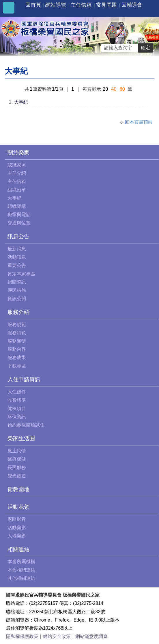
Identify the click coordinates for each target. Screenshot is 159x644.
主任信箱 (81, 5)
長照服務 (17, 467)
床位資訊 (17, 417)
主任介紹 (17, 173)
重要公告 (17, 265)
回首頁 (33, 5)
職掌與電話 (19, 215)
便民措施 (17, 290)
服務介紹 (18, 312)
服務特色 (17, 333)
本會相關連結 (21, 570)
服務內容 (17, 349)
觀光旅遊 (17, 476)
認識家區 (17, 165)
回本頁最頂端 (139, 122)
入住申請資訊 (24, 379)
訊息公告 (18, 236)
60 (122, 89)
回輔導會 (132, 5)
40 (114, 89)
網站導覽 (56, 5)
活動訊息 (17, 257)
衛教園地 (18, 489)
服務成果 (17, 358)
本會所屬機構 (21, 562)
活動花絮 (18, 507)
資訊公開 (17, 299)
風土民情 (17, 451)
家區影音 (17, 519)
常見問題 (106, 5)
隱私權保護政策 (22, 636)
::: (6, 151)
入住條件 (17, 392)
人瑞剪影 (17, 536)
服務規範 (17, 324)
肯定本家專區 (21, 274)
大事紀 (21, 102)
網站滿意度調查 (91, 636)
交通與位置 (19, 223)
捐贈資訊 (17, 282)
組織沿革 (17, 190)
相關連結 (18, 549)
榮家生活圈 (21, 438)
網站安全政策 (57, 636)
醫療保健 (17, 459)
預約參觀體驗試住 (26, 425)
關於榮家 (18, 153)
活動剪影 (17, 528)
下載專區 (17, 366)
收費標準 (17, 400)
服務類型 (17, 341)
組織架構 (17, 206)
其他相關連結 (21, 578)
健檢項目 (17, 408)
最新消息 (17, 249)
